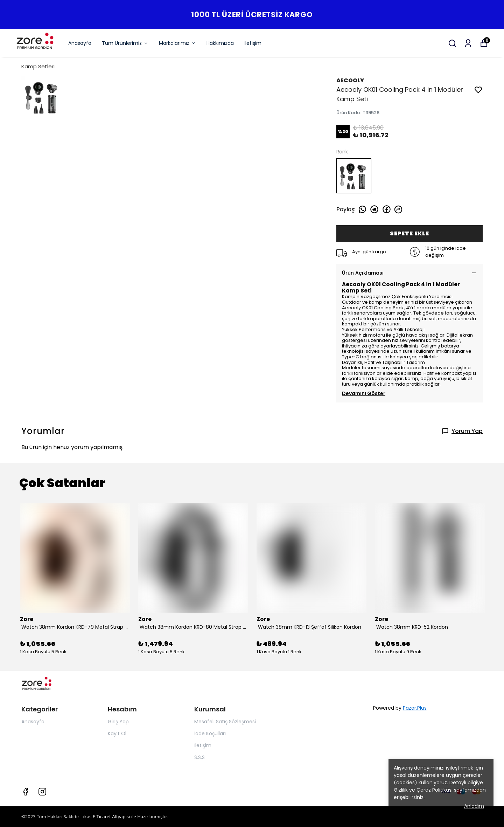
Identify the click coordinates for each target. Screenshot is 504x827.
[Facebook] (26, 792)
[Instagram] (42, 792)
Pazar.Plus (415, 708)
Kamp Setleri (38, 66)
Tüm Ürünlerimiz (125, 43)
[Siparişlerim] (468, 43)
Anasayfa (80, 43)
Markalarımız (177, 43)
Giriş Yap (118, 722)
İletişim (253, 43)
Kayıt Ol (117, 733)
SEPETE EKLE (409, 233)
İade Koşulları (210, 733)
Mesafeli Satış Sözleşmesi (225, 722)
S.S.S (199, 757)
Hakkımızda (220, 43)
